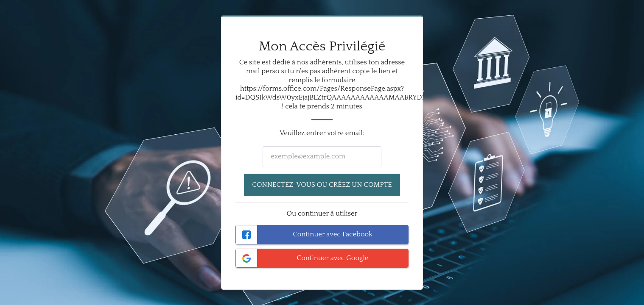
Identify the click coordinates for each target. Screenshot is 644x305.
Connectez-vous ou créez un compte (322, 185)
